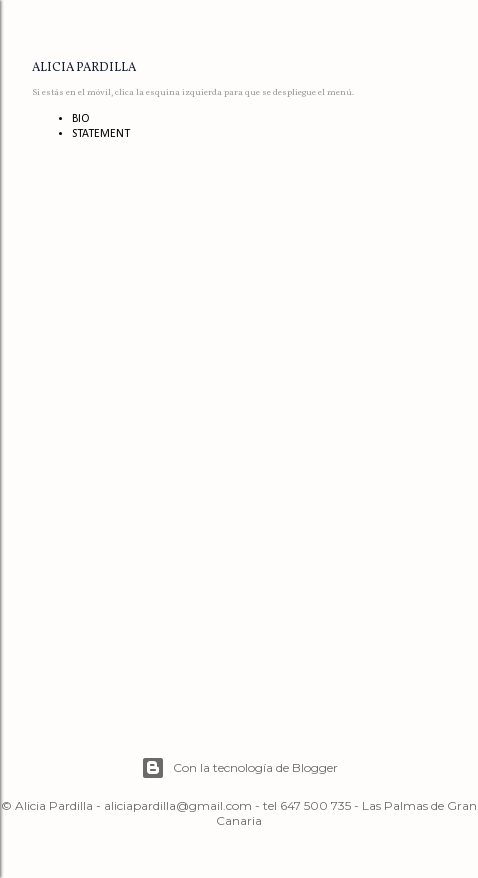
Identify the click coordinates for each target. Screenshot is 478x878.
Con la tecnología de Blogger (239, 768)
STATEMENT (101, 134)
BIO (81, 119)
